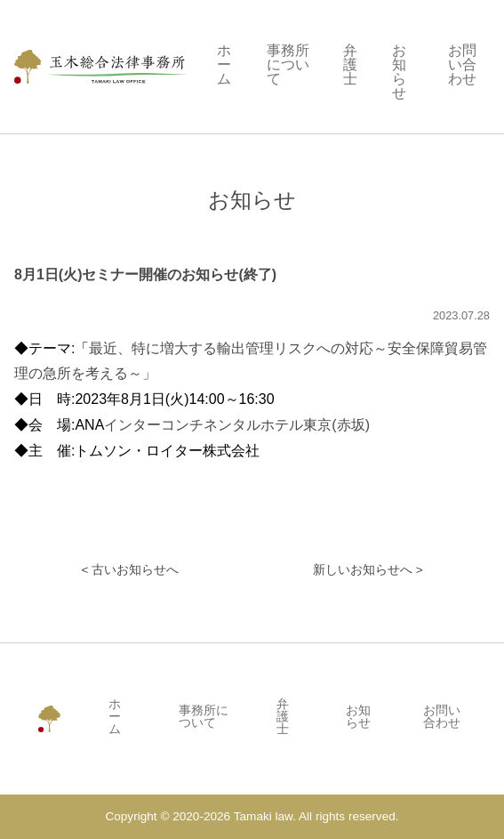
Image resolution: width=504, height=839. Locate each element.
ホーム (224, 65)
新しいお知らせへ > (368, 570)
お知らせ (399, 72)
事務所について (288, 65)
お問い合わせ (462, 65)
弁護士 (350, 65)
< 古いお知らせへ (130, 570)
